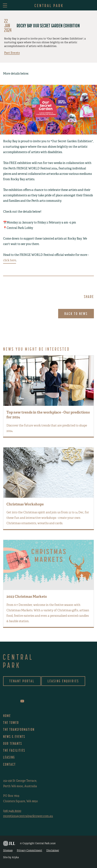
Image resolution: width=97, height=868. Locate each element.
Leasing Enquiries (63, 681)
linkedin (16, 701)
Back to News (76, 314)
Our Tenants (13, 743)
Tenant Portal (22, 681)
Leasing (9, 757)
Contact (9, 764)
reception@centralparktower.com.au (28, 816)
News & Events (14, 737)
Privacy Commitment (29, 850)
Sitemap (8, 850)
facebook (4, 701)
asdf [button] (91, 6)
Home (7, 716)
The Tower (11, 723)
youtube (22, 701)
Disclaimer (53, 850)
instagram (10, 701)
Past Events (12, 53)
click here (10, 260)
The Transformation (19, 729)
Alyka (15, 857)
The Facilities (14, 750)
